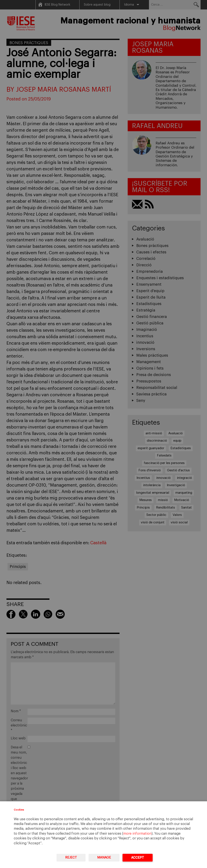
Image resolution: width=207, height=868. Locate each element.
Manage (104, 858)
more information (137, 834)
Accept (138, 858)
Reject (71, 858)
